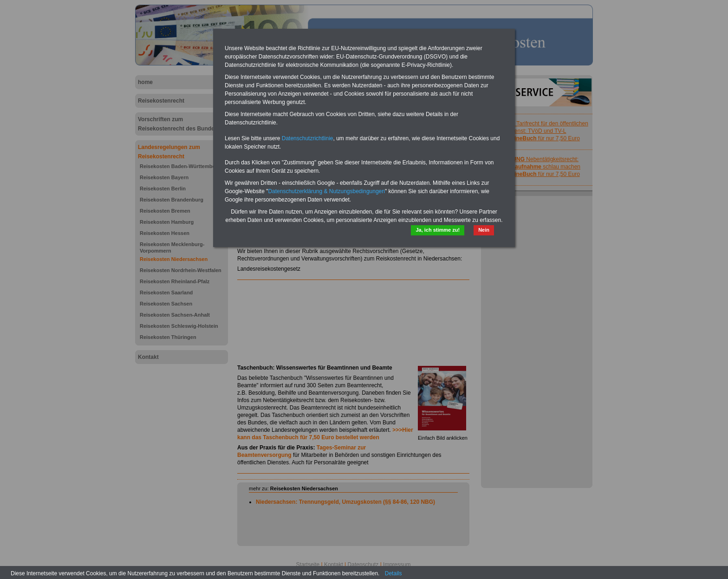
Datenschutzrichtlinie (308, 138)
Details (393, 573)
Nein (484, 230)
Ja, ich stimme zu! (438, 230)
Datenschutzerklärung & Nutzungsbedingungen (326, 191)
